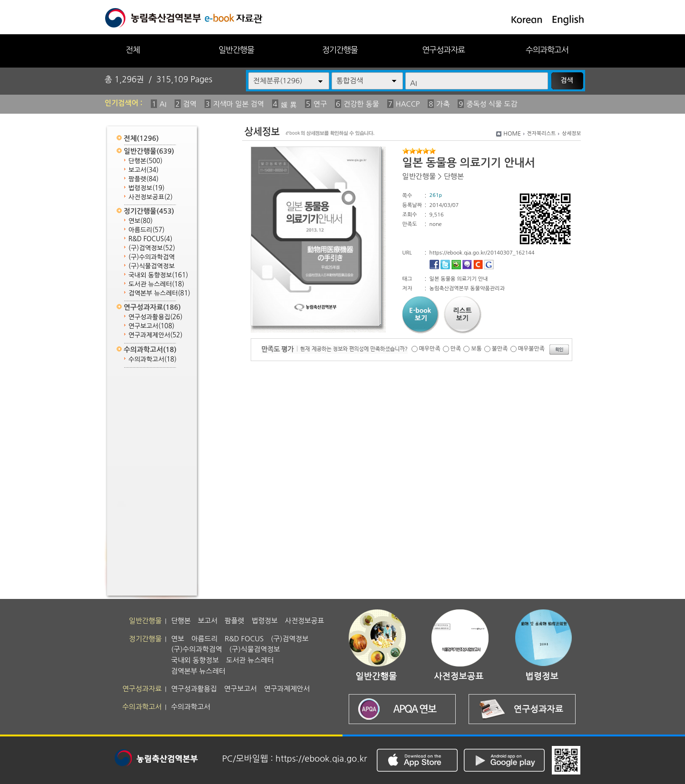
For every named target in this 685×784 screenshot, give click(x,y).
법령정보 (147, 188)
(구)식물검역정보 (152, 266)
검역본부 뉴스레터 (159, 293)
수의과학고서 (547, 50)
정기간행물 (340, 50)
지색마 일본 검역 (239, 104)
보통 (476, 349)
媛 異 (289, 105)
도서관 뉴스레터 (156, 284)
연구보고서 (152, 326)
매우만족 (430, 349)
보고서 (143, 170)
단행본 (146, 161)
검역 (190, 104)
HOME (512, 134)
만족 (456, 349)
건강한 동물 (361, 104)
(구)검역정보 (152, 248)
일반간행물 (236, 50)
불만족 (500, 349)
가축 (443, 104)
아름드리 (147, 230)
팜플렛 (143, 179)
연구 (320, 104)
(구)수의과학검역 (152, 257)
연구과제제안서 (156, 335)
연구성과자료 (443, 50)
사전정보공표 (151, 197)
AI (163, 104)
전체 (133, 50)
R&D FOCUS (150, 239)
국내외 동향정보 (158, 275)
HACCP (408, 104)
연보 (141, 221)
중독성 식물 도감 (492, 104)
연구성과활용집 (156, 317)
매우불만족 (531, 349)
